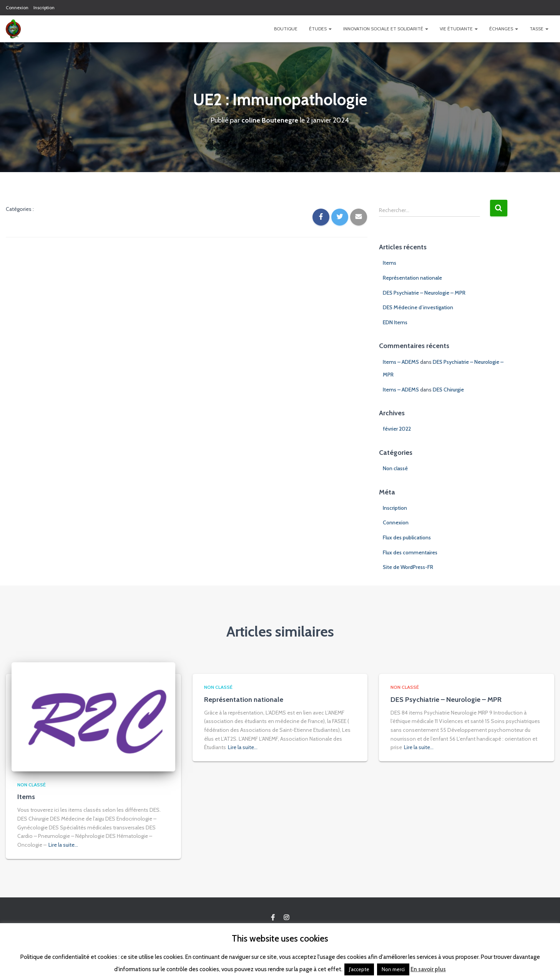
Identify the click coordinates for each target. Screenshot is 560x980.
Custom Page (273, 918)
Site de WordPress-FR (408, 567)
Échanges (504, 29)
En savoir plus (428, 969)
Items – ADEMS (401, 362)
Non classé (395, 468)
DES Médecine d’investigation (418, 307)
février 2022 (397, 429)
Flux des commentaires (410, 552)
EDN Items (395, 322)
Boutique (286, 29)
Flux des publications (407, 537)
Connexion (17, 7)
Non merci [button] (393, 969)
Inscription (44, 7)
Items (390, 263)
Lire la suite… (63, 845)
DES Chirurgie (448, 390)
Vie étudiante (459, 29)
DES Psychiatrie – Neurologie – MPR (424, 293)
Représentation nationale (412, 278)
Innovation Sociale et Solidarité (386, 29)
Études (320, 29)
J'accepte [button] (359, 969)
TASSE (539, 29)
